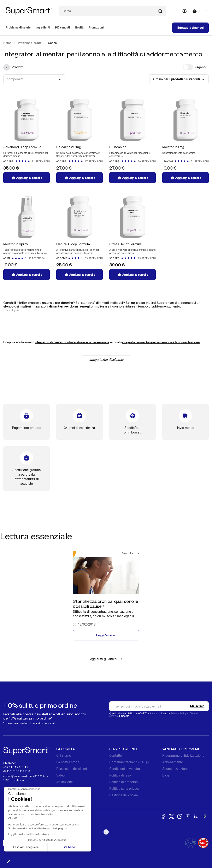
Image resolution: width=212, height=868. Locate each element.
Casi (124, 553)
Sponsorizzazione (175, 769)
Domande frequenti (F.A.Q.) (129, 762)
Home (7, 43)
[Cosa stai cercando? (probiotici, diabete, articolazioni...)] (113, 11)
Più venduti (63, 27)
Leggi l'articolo (106, 635)
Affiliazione (64, 782)
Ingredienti (43, 27)
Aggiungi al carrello (27, 178)
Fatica (135, 553)
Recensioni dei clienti (72, 769)
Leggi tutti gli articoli (106, 659)
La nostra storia (68, 762)
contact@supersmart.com (18, 776)
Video (60, 775)
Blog (166, 775)
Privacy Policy (178, 714)
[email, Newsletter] (159, 706)
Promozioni (96, 27)
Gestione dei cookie (123, 795)
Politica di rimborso (123, 782)
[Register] (197, 706)
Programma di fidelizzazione (183, 756)
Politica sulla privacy (124, 789)
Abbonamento (173, 762)
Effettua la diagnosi (190, 28)
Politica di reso (120, 775)
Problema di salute (18, 27)
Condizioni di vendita (125, 769)
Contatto (116, 756)
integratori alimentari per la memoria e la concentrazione (161, 342)
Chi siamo (64, 756)
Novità (79, 27)
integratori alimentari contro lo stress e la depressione (72, 342)
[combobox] (204, 11)
